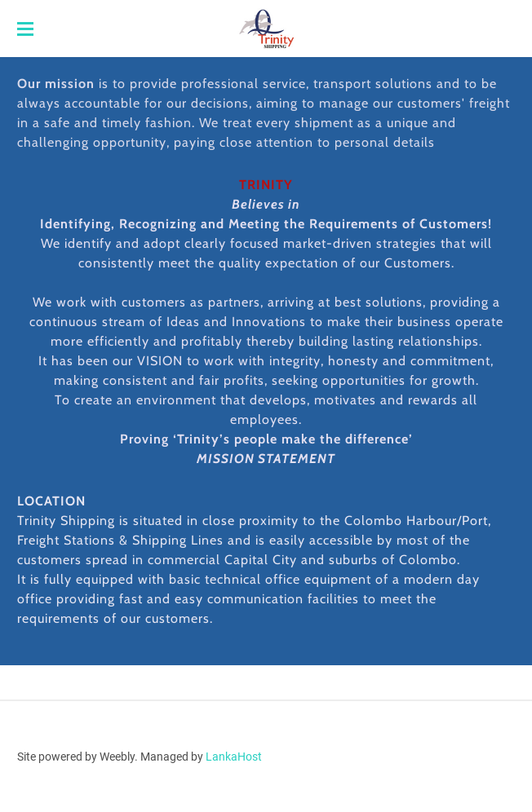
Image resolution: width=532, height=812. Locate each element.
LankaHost (234, 757)
